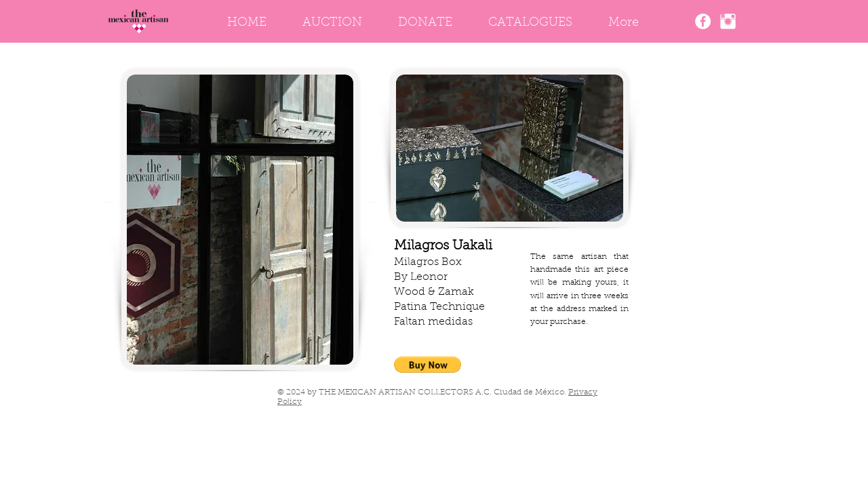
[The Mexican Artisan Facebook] (703, 21)
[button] (428, 365)
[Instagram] (728, 21)
